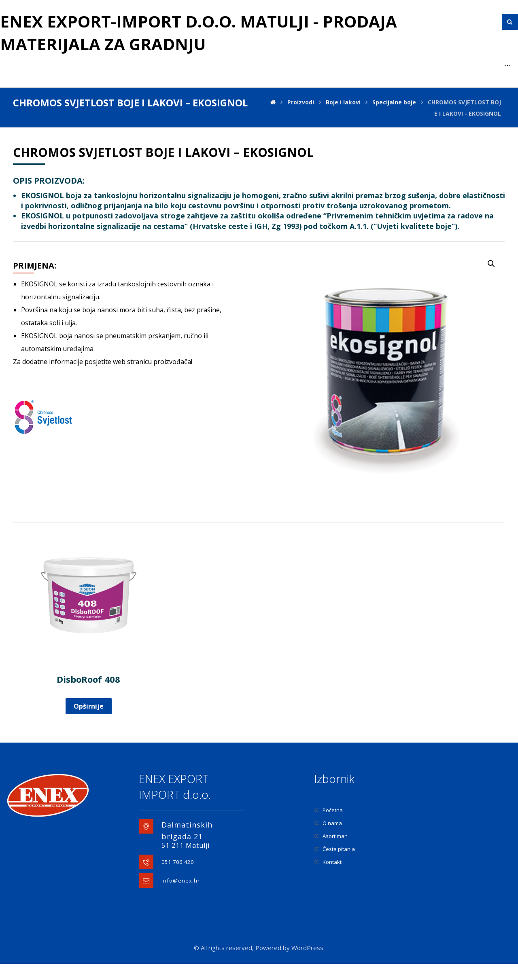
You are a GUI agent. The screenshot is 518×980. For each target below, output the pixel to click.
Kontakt (328, 862)
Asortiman (331, 836)
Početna (328, 810)
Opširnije (89, 706)
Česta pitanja (334, 849)
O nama (328, 823)
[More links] (507, 66)
